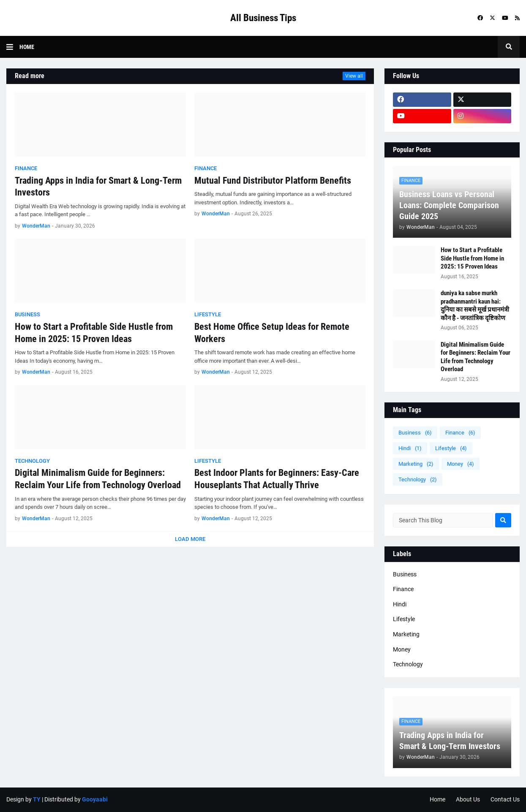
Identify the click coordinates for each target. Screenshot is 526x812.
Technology (418, 479)
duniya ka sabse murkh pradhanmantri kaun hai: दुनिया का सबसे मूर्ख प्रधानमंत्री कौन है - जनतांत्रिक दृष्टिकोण (475, 306)
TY (37, 799)
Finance (460, 433)
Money (461, 464)
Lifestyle (451, 448)
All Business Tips (263, 18)
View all (354, 76)
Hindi (410, 448)
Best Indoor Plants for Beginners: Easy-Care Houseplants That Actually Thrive (277, 479)
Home (437, 799)
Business (415, 433)
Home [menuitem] (27, 47)
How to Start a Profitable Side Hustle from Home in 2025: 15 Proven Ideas (94, 333)
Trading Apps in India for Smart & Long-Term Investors (98, 187)
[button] (13, 47)
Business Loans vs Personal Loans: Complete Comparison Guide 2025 (449, 205)
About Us (468, 799)
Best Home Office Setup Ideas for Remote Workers (272, 333)
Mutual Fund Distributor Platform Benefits (273, 181)
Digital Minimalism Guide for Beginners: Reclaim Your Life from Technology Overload (98, 479)
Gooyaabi (95, 799)
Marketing (416, 464)
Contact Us (505, 799)
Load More (190, 539)
